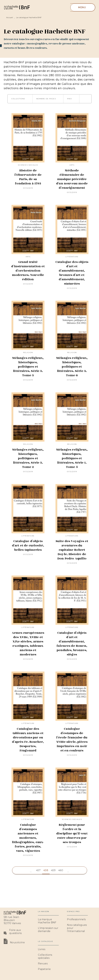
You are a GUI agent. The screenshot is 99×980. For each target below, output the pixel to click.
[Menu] (83, 7)
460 (61, 870)
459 (53, 870)
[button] (20, 99)
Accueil (10, 17)
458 (46, 870)
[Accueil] (17, 7)
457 (38, 870)
